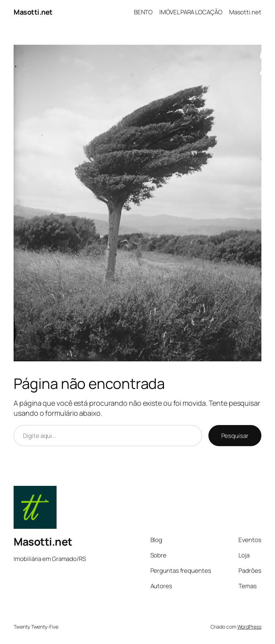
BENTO (143, 12)
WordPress (249, 627)
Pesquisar (235, 436)
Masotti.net (33, 12)
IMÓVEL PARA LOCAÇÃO (191, 12)
